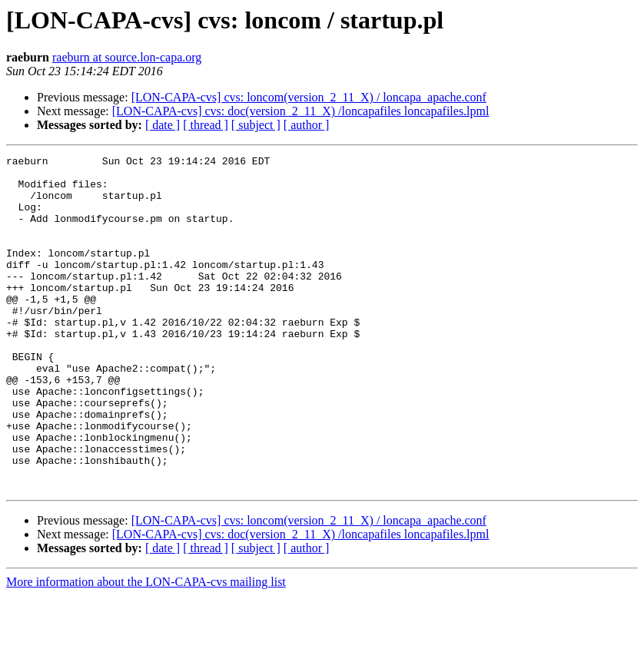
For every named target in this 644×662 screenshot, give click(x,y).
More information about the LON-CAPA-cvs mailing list (146, 649)
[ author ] (307, 125)
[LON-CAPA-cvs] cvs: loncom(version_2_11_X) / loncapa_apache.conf (309, 97)
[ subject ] (256, 125)
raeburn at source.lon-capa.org (127, 57)
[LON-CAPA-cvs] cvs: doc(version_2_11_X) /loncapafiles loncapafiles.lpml (301, 111)
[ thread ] (206, 125)
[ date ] (163, 125)
